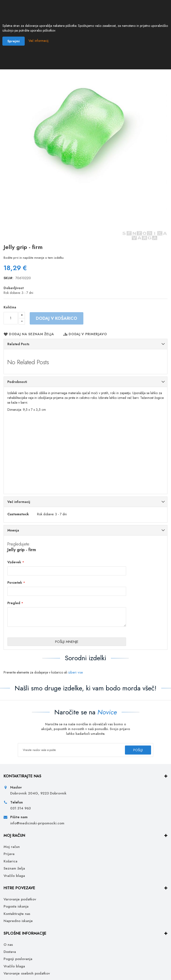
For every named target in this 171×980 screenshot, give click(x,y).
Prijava (9, 854)
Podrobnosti (17, 382)
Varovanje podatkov (20, 899)
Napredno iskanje (18, 921)
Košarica (10, 861)
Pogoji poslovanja (18, 959)
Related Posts (18, 344)
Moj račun (12, 847)
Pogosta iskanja (16, 906)
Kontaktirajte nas (17, 914)
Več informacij (19, 502)
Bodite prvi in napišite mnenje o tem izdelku (34, 258)
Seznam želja (14, 868)
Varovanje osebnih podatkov (27, 973)
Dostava (10, 952)
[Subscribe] (138, 750)
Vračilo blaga (14, 876)
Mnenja (13, 530)
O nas (8, 945)
